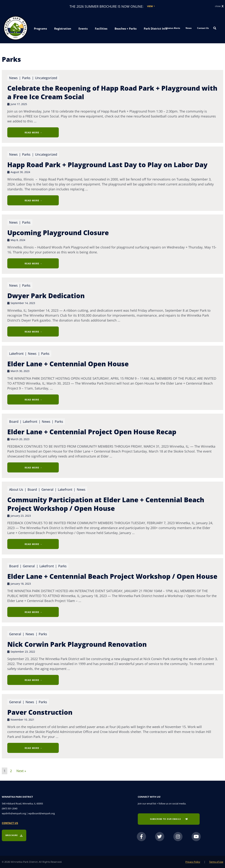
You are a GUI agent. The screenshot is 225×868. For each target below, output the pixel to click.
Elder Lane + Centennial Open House (68, 364)
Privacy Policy (193, 862)
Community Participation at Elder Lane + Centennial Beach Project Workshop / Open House (106, 504)
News (189, 28)
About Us (16, 489)
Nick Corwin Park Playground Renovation (77, 644)
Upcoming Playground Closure (58, 233)
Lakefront (16, 354)
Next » (21, 770)
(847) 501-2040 (10, 808)
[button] (40, 29)
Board (16, 421)
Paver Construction (40, 712)
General (48, 489)
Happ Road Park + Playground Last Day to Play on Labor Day (107, 165)
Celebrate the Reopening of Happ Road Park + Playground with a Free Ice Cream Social (112, 92)
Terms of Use (216, 862)
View (150, 6)
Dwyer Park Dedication (46, 296)
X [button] (223, 6)
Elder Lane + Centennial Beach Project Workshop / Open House (112, 576)
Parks (28, 78)
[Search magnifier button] (215, 28)
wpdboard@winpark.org (42, 813)
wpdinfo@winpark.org (14, 813)
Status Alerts (173, 28)
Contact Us (203, 28)
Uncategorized (46, 78)
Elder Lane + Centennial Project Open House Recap (92, 432)
